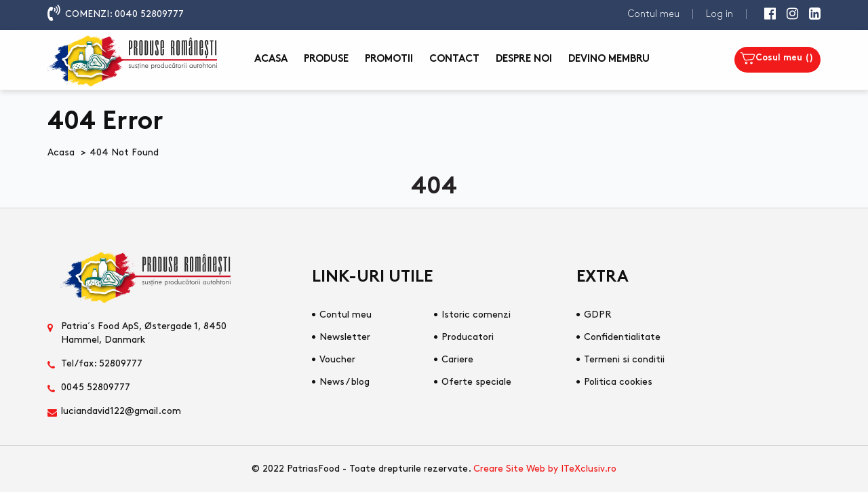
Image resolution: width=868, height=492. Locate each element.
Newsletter (345, 337)
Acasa (271, 59)
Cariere (457, 359)
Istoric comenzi (476, 315)
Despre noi (524, 59)
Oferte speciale (476, 382)
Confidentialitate (622, 337)
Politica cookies (618, 382)
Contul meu (654, 14)
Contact (454, 59)
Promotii (389, 59)
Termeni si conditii (624, 359)
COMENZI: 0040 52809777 (124, 14)
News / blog (344, 382)
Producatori (468, 337)
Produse (326, 59)
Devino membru (609, 59)
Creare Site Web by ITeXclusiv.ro (545, 469)
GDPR (597, 315)
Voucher (337, 359)
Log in (719, 14)
